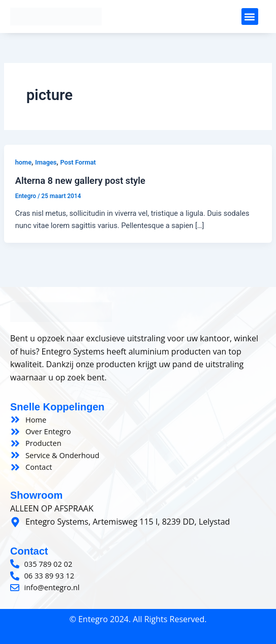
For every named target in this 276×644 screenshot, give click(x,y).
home (23, 162)
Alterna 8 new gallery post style (80, 181)
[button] (250, 17)
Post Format (78, 162)
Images (46, 162)
